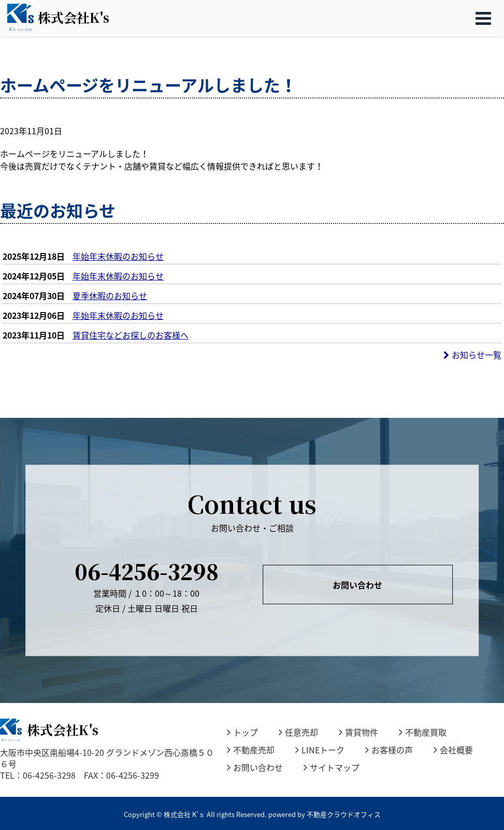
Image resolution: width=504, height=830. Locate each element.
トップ (242, 732)
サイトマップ (332, 767)
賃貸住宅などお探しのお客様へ (131, 335)
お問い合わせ (357, 585)
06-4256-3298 (147, 571)
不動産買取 (423, 732)
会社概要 (453, 750)
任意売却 (298, 732)
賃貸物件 (358, 732)
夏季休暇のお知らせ (110, 296)
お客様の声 (389, 750)
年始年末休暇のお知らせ (118, 256)
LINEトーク (320, 750)
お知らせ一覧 (472, 355)
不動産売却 (251, 750)
